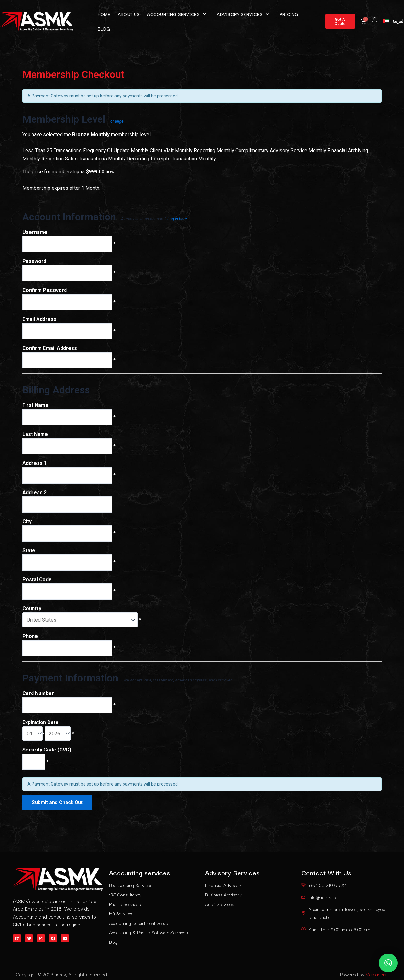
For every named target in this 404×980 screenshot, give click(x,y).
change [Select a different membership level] (117, 121)
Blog (104, 29)
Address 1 (35, 466)
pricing (289, 14)
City (27, 524)
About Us (129, 14)
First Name (35, 407)
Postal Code (37, 583)
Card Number (38, 698)
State (29, 554)
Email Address (39, 320)
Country (32, 613)
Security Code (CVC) (47, 755)
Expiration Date (40, 727)
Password (34, 261)
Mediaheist (377, 974)
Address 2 (35, 495)
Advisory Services (244, 14)
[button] (388, 963)
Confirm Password (45, 291)
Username (35, 232)
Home (104, 14)
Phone (30, 640)
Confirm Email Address (50, 350)
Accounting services (178, 14)
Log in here (177, 219)
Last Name (35, 436)
